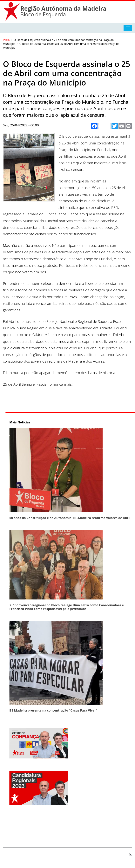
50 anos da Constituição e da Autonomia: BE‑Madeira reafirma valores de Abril (71, 518)
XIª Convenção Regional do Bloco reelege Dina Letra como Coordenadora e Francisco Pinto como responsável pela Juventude (68, 607)
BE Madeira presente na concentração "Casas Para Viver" (54, 710)
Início (6, 40)
